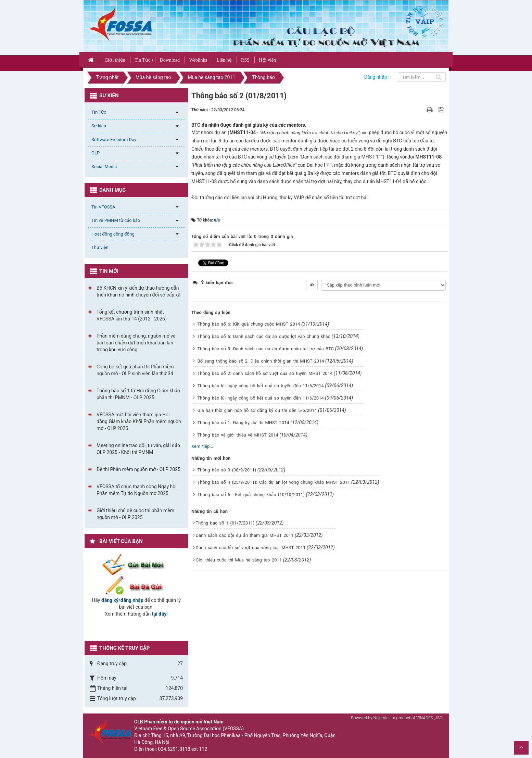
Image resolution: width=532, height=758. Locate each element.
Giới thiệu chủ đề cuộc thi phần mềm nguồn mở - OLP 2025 (135, 514)
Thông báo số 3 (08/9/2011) (227, 470)
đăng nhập (132, 600)
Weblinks (198, 60)
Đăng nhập (376, 77)
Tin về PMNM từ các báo (116, 220)
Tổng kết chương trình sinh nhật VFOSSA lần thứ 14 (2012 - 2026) (132, 315)
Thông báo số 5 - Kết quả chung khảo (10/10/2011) (251, 495)
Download (170, 60)
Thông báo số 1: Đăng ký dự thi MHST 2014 (243, 423)
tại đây (159, 614)
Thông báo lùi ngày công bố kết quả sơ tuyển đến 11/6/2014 (261, 386)
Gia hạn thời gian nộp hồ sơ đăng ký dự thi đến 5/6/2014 (257, 410)
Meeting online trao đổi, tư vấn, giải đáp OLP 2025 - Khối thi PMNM (138, 449)
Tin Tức (142, 60)
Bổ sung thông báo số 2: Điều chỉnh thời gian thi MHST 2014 (261, 361)
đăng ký (110, 600)
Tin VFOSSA (103, 207)
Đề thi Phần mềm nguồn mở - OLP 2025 (138, 469)
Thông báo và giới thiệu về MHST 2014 (238, 435)
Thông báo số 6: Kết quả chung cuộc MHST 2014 (249, 324)
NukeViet (381, 718)
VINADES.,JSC (429, 718)
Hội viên (267, 60)
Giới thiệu (115, 60)
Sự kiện (99, 126)
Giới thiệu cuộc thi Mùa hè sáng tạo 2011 (239, 560)
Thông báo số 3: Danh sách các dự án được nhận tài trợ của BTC (266, 349)
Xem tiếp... (202, 446)
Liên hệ (224, 60)
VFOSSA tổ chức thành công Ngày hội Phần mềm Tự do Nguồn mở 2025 (137, 490)
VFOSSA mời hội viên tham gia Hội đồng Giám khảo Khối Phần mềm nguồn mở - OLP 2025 (139, 421)
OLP (96, 153)
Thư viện (100, 247)
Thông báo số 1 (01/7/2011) (225, 523)
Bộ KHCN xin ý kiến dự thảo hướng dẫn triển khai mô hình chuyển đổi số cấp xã (138, 291)
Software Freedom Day (114, 140)
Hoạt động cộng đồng (113, 234)
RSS (245, 60)
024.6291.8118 (174, 749)
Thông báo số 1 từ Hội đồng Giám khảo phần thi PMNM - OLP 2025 (138, 394)
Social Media (104, 167)
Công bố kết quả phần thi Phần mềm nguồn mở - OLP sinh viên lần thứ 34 (135, 370)
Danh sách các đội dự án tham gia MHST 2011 (245, 535)
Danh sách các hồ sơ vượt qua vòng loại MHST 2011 (251, 548)
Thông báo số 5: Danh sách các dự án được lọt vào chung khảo (264, 336)
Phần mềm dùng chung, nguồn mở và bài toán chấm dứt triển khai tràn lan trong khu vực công (136, 343)
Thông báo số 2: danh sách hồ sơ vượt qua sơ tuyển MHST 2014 (265, 373)
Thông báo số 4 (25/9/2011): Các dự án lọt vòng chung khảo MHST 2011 (274, 482)
